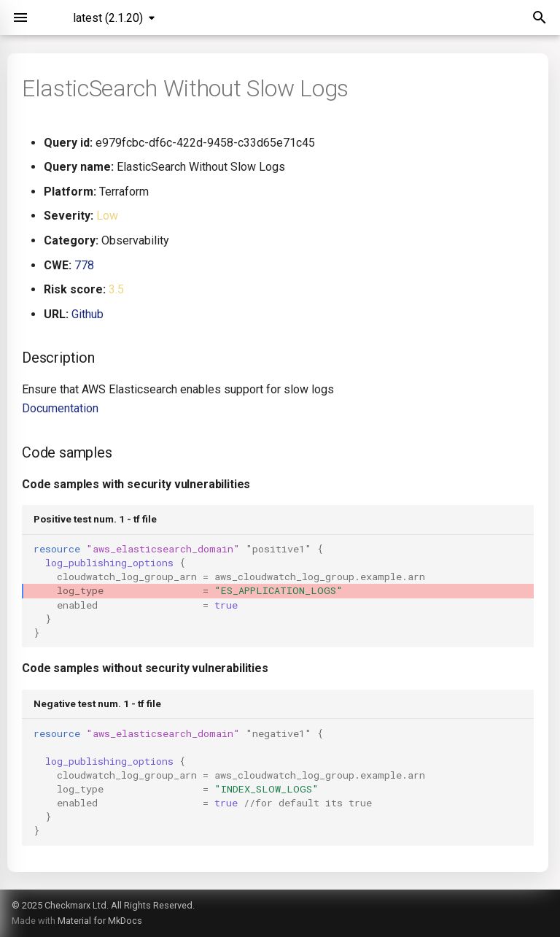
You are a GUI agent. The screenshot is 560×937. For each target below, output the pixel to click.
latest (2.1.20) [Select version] (108, 18)
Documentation (60, 408)
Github (87, 314)
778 (84, 265)
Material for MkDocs (100, 921)
